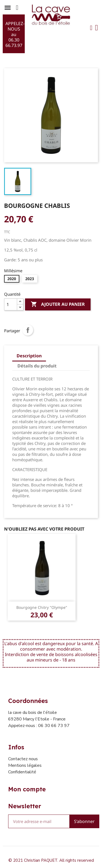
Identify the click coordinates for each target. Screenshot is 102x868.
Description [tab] (29, 356)
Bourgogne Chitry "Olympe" (42, 607)
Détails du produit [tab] (37, 366)
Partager (28, 330)
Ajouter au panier (58, 304)
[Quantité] (11, 304)
